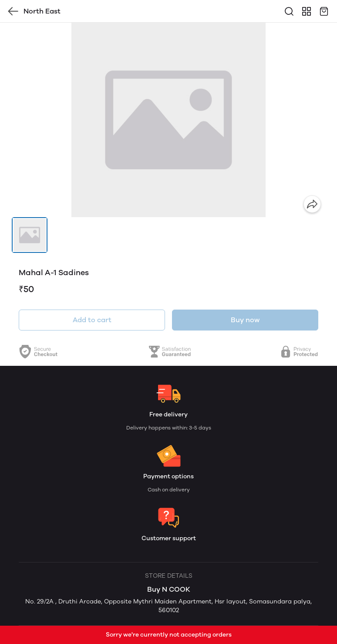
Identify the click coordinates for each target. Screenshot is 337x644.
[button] (30, 235)
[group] (168, 120)
